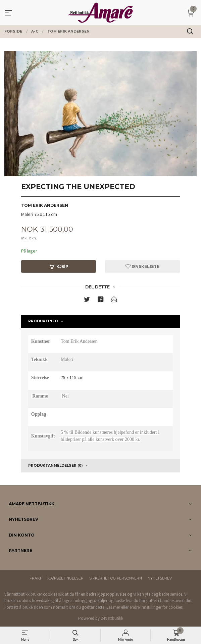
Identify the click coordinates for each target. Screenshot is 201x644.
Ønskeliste (142, 266)
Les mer (113, 607)
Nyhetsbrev (160, 578)
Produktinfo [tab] (43, 321)
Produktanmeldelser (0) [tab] (55, 466)
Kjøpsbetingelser (65, 578)
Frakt (36, 578)
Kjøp (59, 266)
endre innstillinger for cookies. (157, 607)
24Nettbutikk (112, 618)
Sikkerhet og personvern (116, 578)
